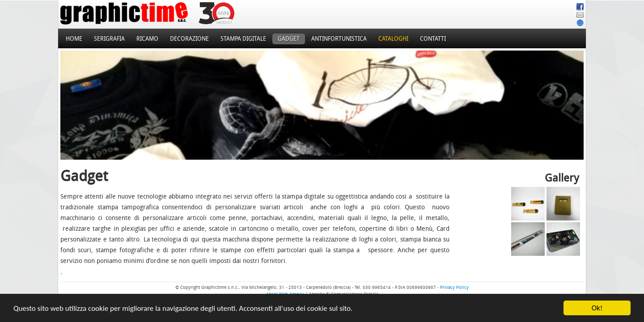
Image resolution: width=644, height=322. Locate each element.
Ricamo (147, 39)
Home (74, 39)
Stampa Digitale (243, 39)
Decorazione (189, 39)
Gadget (289, 39)
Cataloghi (393, 39)
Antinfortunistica (339, 39)
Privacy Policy (454, 288)
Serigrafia (109, 39)
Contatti (433, 39)
